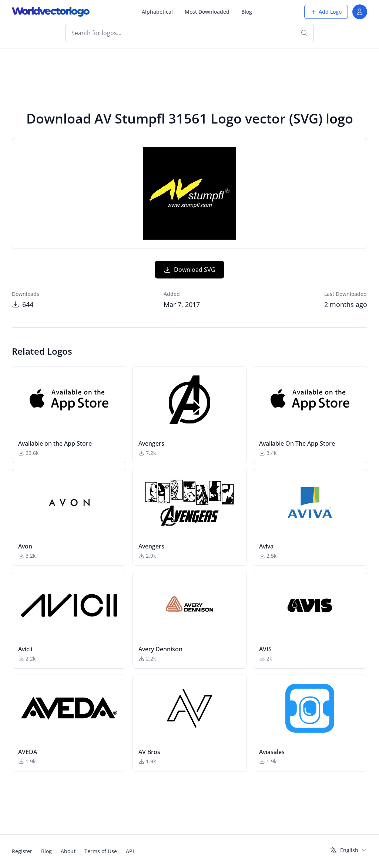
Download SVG (189, 270)
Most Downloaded (207, 12)
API (130, 851)
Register (22, 851)
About (68, 851)
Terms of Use (101, 851)
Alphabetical (157, 12)
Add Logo (326, 12)
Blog (247, 12)
